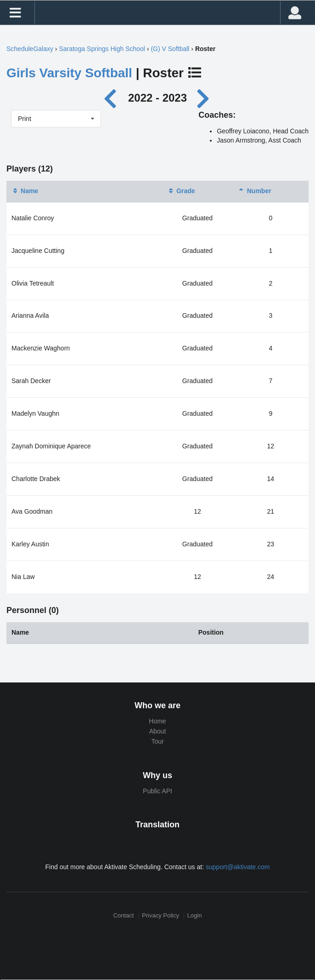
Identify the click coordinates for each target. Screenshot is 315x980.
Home (157, 721)
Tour (157, 741)
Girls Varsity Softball (69, 73)
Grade (181, 191)
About (158, 731)
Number (255, 191)
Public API (157, 791)
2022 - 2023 (157, 98)
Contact (124, 916)
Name (25, 191)
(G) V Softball (170, 49)
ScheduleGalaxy (30, 49)
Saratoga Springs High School (102, 49)
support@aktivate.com (238, 867)
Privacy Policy (160, 916)
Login (195, 916)
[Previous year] (113, 98)
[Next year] (204, 98)
